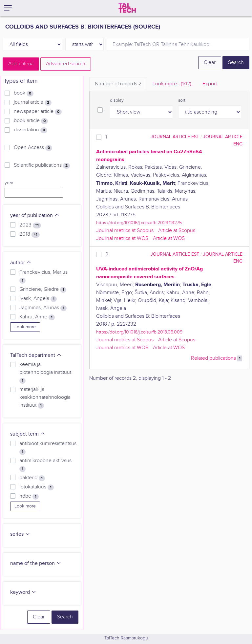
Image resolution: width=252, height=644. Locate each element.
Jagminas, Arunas (43, 308)
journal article (33, 102)
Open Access (33, 148)
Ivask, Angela (38, 299)
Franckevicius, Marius (43, 276)
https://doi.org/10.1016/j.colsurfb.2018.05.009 (139, 332)
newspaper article (38, 112)
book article (31, 121)
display (117, 100)
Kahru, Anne (37, 317)
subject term (28, 434)
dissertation (31, 130)
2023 (30, 225)
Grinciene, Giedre (43, 290)
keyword (23, 592)
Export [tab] (210, 84)
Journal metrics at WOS (122, 238)
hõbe (29, 496)
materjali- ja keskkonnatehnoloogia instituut (45, 397)
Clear (210, 63)
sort (182, 100)
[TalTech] (127, 8)
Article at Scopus (177, 231)
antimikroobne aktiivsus (45, 465)
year (9, 183)
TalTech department (36, 355)
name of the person (36, 563)
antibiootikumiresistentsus (48, 448)
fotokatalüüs (37, 487)
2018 (30, 234)
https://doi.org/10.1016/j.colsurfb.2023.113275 (139, 223)
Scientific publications (42, 165)
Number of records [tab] (118, 84)
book (24, 93)
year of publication (35, 215)
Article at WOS (169, 238)
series (20, 534)
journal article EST (175, 137)
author (21, 263)
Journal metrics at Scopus (125, 231)
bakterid (32, 478)
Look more (25, 327)
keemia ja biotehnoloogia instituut (45, 373)
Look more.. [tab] (172, 84)
